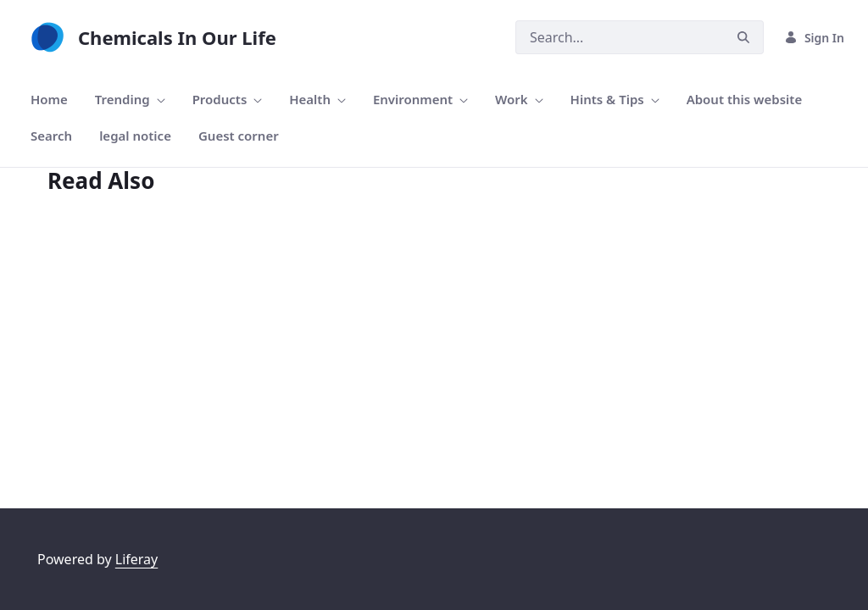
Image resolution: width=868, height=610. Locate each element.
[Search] (620, 37)
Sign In (814, 38)
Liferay (136, 559)
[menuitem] (49, 100)
